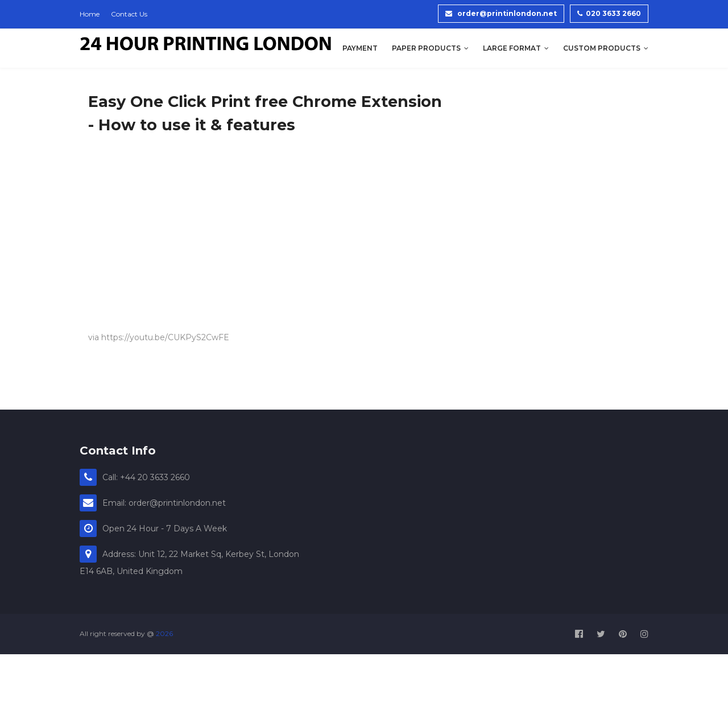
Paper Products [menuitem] (426, 48)
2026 (164, 633)
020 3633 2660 (609, 13)
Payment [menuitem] (360, 48)
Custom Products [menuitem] (602, 48)
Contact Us (129, 14)
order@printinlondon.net (501, 13)
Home (90, 14)
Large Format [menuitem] (512, 48)
